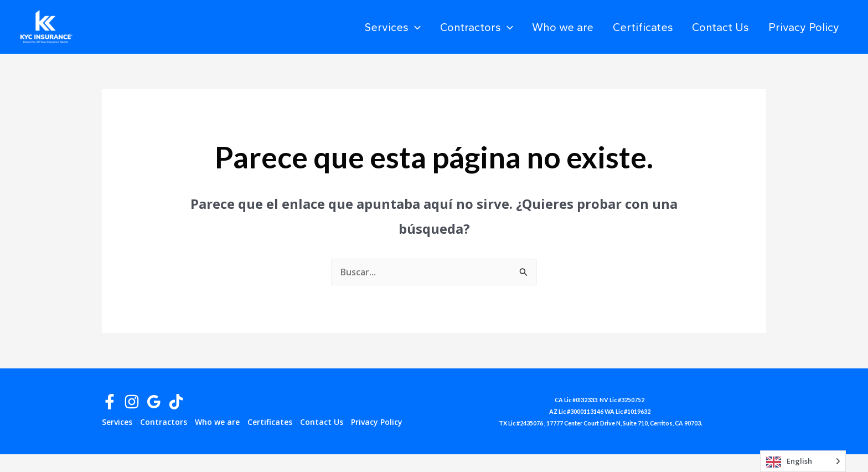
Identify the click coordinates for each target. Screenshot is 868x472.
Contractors (518, 27)
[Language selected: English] (803, 461)
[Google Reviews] (154, 402)
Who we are (595, 27)
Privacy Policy (808, 27)
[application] (465, 27)
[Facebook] (110, 402)
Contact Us (734, 27)
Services (443, 27)
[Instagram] (132, 402)
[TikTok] (176, 402)
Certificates (666, 27)
